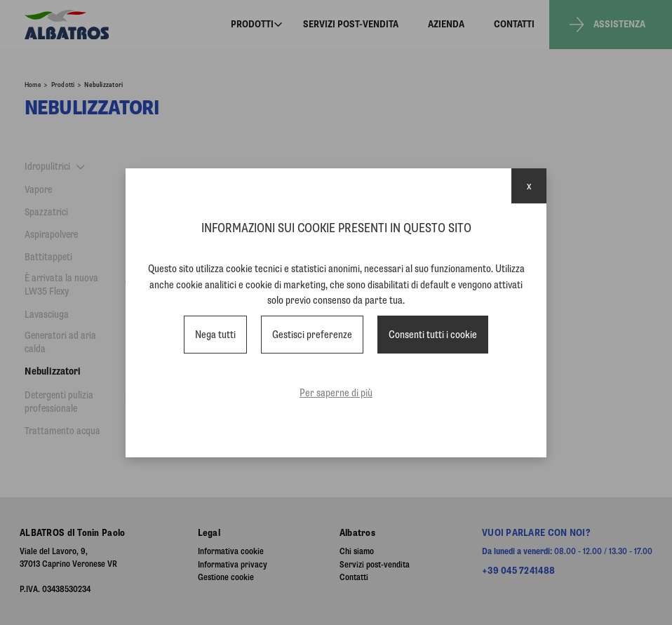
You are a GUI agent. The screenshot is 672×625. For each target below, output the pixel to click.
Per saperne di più (336, 393)
